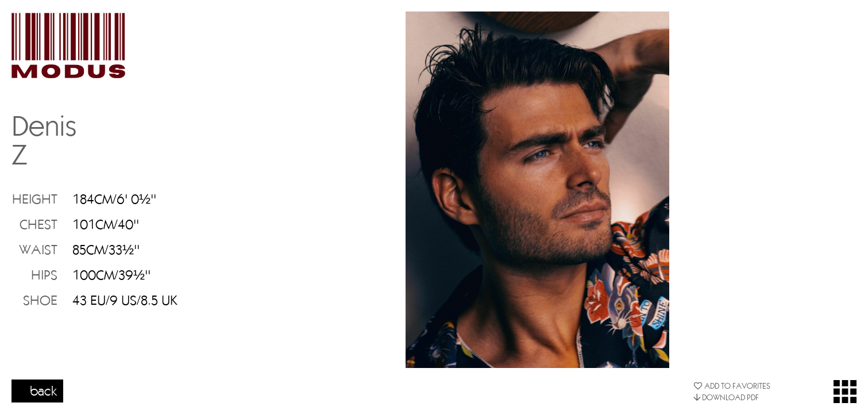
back (44, 390)
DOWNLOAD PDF (726, 397)
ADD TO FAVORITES (732, 386)
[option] (537, 190)
